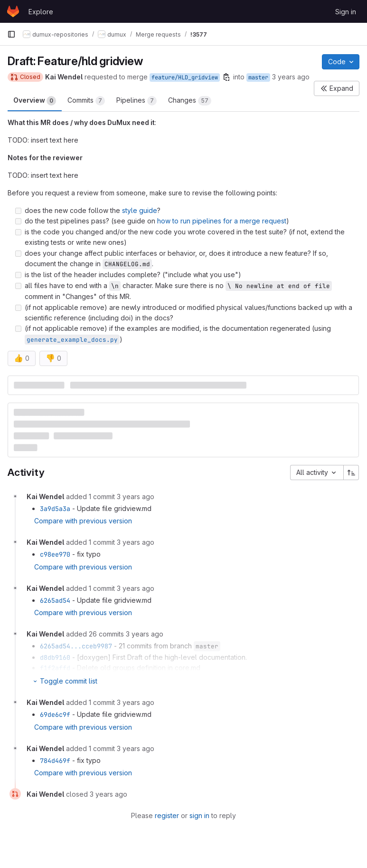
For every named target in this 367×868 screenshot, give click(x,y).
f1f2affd (55, 668)
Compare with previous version (83, 521)
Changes (190, 101)
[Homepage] (13, 11)
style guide (140, 210)
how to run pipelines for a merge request (222, 221)
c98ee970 (55, 554)
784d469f (55, 761)
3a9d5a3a (55, 509)
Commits (86, 101)
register (167, 815)
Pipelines (136, 101)
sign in (199, 815)
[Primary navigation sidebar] (11, 34)
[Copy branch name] (226, 77)
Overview (35, 101)
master (258, 77)
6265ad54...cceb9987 (76, 646)
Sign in (346, 12)
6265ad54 (55, 600)
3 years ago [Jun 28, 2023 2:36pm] (291, 77)
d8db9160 (55, 657)
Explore (41, 12)
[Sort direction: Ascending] (351, 473)
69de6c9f (55, 714)
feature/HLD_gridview (185, 77)
